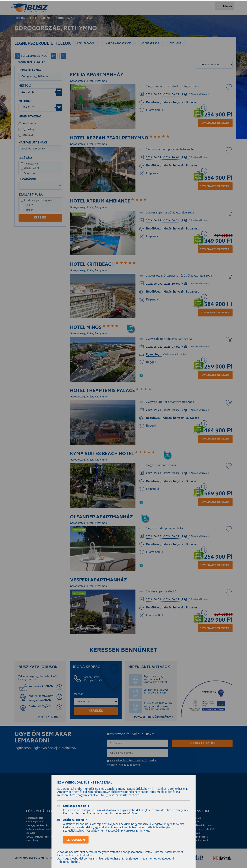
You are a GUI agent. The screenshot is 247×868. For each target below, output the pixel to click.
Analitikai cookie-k (75, 820)
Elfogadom (76, 840)
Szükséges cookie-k (76, 807)
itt (107, 796)
